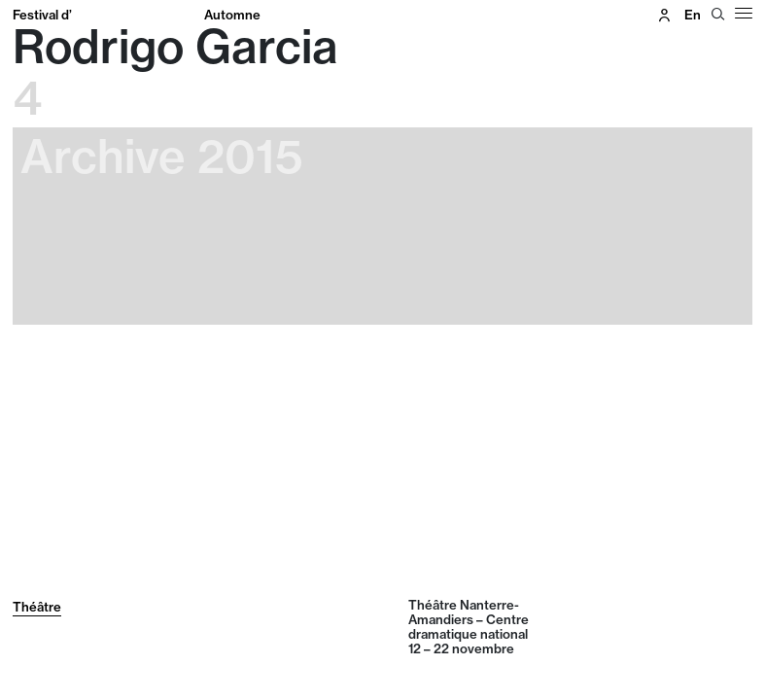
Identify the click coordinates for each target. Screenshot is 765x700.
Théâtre (37, 607)
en (693, 15)
